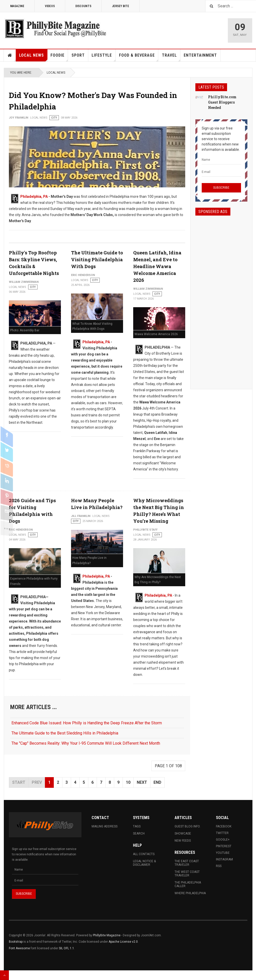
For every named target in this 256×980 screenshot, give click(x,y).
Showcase (183, 834)
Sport (78, 55)
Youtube (223, 853)
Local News (33, 57)
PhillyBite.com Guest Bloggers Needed (222, 102)
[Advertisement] (221, 298)
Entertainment (200, 55)
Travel (171, 57)
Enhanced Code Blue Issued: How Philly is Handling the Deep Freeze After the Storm (87, 723)
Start (19, 782)
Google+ (223, 840)
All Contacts (144, 854)
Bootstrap (16, 942)
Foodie (59, 57)
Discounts (83, 6)
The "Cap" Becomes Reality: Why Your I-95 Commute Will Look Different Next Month (86, 743)
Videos (50, 6)
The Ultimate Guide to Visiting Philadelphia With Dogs (97, 259)
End (157, 782)
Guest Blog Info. (187, 826)
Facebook (224, 826)
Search (139, 834)
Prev (37, 782)
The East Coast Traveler (187, 863)
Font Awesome (19, 948)
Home (10, 55)
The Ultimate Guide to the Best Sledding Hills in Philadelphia (65, 733)
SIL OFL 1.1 (66, 948)
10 (128, 782)
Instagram (224, 859)
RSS (219, 866)
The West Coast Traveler (187, 874)
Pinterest (224, 846)
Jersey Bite (121, 6)
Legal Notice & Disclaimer (144, 863)
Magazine (17, 6)
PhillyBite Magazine (107, 935)
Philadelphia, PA (34, 197)
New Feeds (183, 841)
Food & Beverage (139, 57)
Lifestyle (104, 57)
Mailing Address (105, 826)
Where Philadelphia (190, 893)
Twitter (222, 833)
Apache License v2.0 (123, 942)
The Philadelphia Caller (188, 884)
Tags (137, 826)
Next (142, 782)
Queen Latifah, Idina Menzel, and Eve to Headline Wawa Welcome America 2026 (157, 266)
